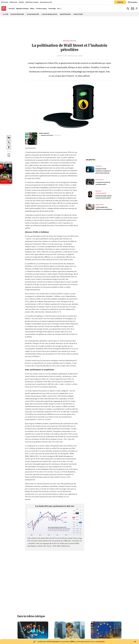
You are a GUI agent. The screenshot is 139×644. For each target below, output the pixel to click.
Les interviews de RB (33, 14)
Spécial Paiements (65, 14)
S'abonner (120, 2)
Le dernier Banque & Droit (49, 14)
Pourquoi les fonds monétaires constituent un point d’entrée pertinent (103, 171)
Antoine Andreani (44, 133)
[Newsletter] (133, 2)
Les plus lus (90, 160)
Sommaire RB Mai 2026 (17, 14)
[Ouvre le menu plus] (61, 8)
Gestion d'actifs (78, 14)
